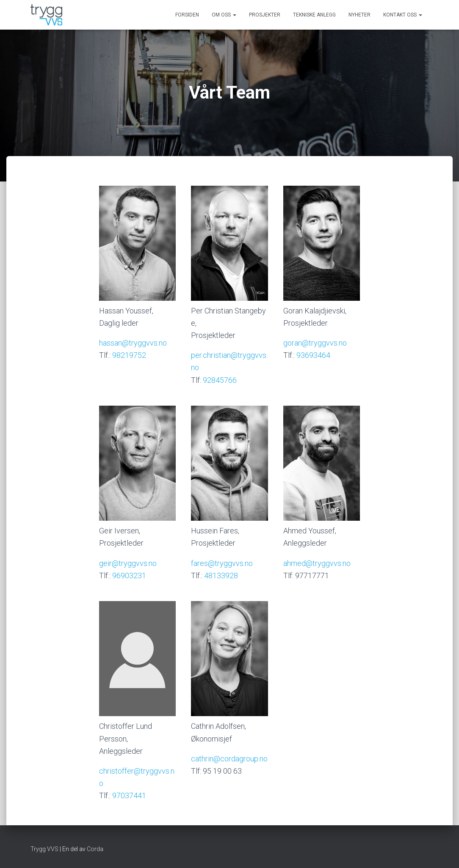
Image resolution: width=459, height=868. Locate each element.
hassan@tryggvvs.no (133, 343)
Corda (95, 849)
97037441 (129, 795)
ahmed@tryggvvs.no (317, 563)
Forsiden (187, 15)
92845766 (220, 380)
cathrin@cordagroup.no (229, 759)
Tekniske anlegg (314, 15)
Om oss (224, 15)
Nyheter (359, 15)
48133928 (221, 575)
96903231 (129, 575)
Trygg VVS (44, 849)
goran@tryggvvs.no (315, 343)
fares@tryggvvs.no (222, 563)
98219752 (129, 355)
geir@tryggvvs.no (128, 563)
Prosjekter (265, 15)
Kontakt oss (403, 15)
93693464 (313, 355)
